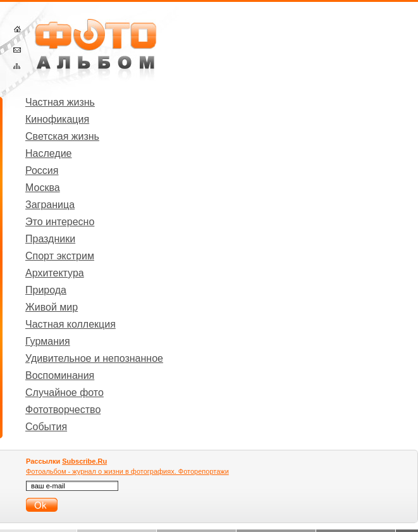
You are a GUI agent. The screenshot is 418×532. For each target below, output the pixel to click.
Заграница (50, 205)
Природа (46, 290)
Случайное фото (65, 393)
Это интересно (60, 222)
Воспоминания (60, 375)
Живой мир (52, 307)
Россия (42, 170)
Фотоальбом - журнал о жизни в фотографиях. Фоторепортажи (127, 471)
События (46, 427)
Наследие (49, 153)
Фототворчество (63, 410)
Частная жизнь (60, 102)
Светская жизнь (62, 136)
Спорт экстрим (60, 256)
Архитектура (55, 273)
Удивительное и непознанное (94, 358)
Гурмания (48, 341)
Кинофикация (57, 119)
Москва (43, 188)
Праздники (50, 239)
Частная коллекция (71, 324)
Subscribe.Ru (84, 461)
